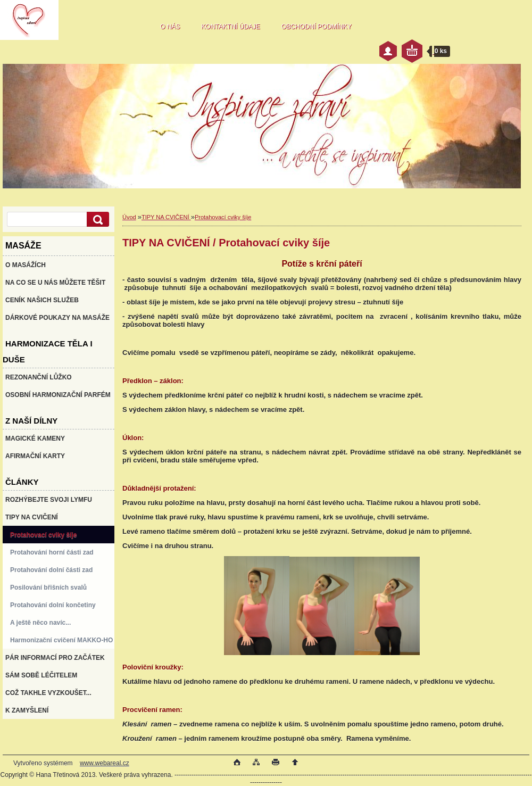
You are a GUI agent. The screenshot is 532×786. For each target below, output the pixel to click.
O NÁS (170, 27)
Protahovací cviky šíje (223, 217)
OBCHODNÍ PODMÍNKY (317, 27)
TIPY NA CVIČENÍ (166, 217)
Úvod (129, 217)
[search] (96, 220)
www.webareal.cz (105, 763)
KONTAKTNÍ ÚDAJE (230, 27)
